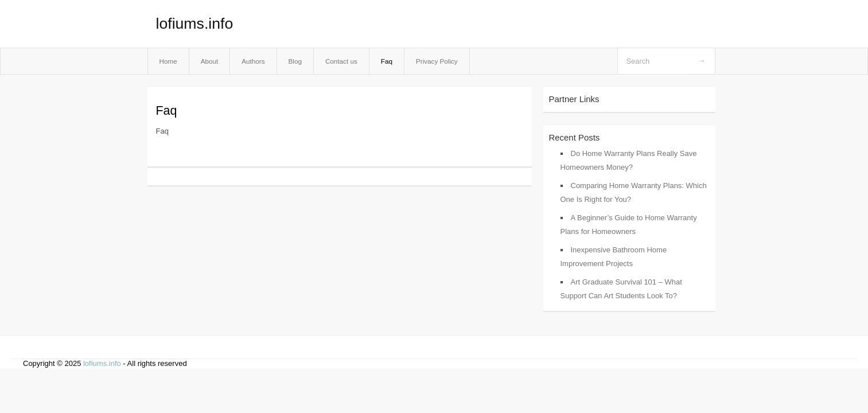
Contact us (341, 61)
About (210, 61)
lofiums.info (195, 24)
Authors (253, 61)
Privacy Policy (437, 61)
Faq (387, 61)
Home (168, 61)
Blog (295, 61)
